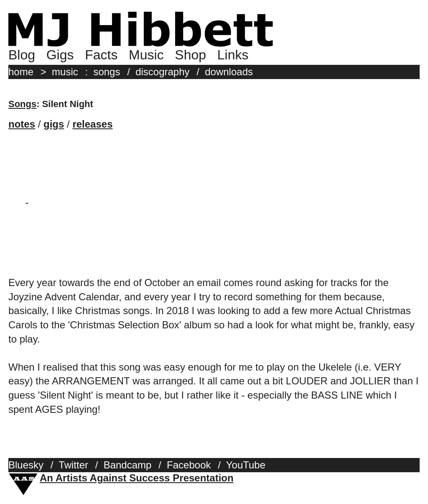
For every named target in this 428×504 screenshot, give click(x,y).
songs (107, 72)
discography (162, 72)
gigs (54, 124)
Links (233, 55)
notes (22, 124)
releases (92, 124)
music (65, 72)
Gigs (60, 55)
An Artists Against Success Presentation (137, 478)
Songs (22, 104)
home (21, 72)
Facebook (189, 465)
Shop (190, 55)
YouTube (246, 465)
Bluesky (26, 465)
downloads (229, 72)
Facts (101, 55)
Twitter (73, 465)
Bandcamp (128, 465)
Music (146, 55)
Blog (22, 55)
